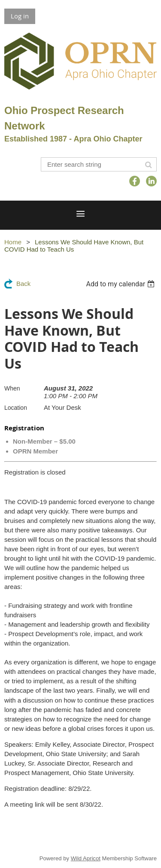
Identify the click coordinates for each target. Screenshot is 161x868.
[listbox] (121, 284)
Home (13, 242)
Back (23, 284)
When (12, 388)
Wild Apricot (86, 858)
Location (16, 408)
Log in (20, 16)
